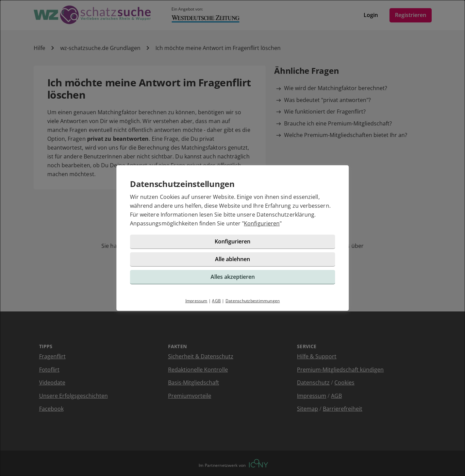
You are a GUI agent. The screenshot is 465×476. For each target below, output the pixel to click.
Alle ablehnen (232, 259)
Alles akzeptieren (233, 277)
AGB (216, 301)
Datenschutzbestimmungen (253, 301)
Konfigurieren (262, 223)
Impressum (196, 301)
